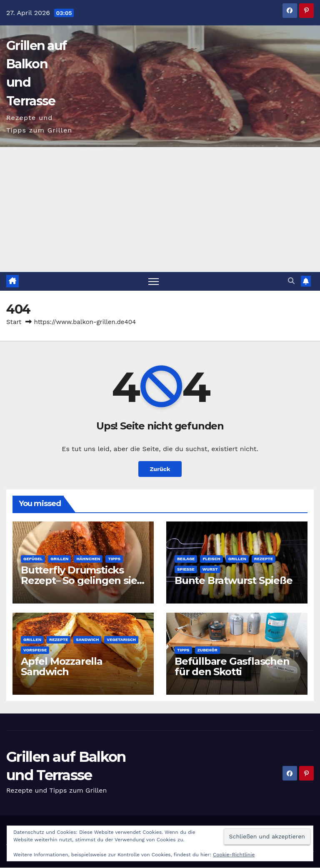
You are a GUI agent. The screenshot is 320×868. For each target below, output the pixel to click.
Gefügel (33, 559)
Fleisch (211, 559)
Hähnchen (88, 559)
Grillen (59, 559)
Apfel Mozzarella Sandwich (62, 666)
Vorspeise (35, 650)
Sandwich (87, 640)
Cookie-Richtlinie (234, 855)
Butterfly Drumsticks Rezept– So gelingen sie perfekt (79, 580)
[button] (291, 281)
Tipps (114, 559)
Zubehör (207, 650)
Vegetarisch (121, 640)
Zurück (160, 469)
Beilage (186, 559)
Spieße (186, 569)
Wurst (210, 569)
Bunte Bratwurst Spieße (234, 580)
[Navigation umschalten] (154, 281)
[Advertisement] (160, 210)
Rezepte (264, 559)
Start (14, 322)
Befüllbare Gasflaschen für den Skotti (232, 666)
